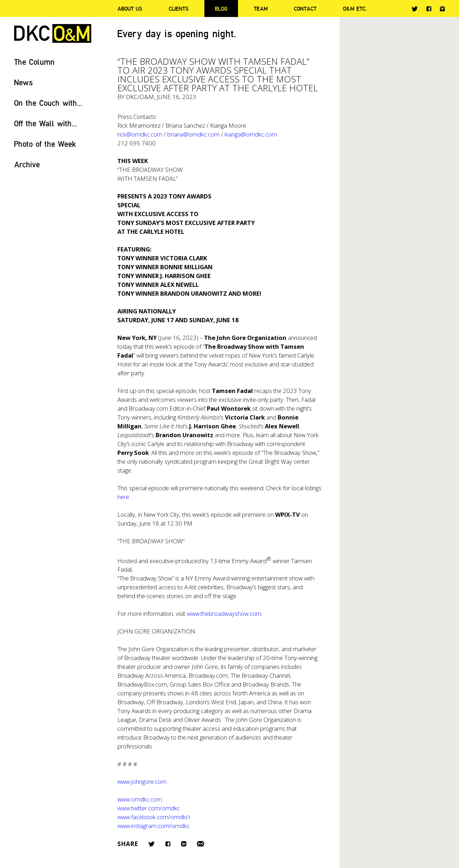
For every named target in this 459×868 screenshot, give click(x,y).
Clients (179, 8)
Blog (221, 8)
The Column (34, 62)
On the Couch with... (48, 103)
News (24, 82)
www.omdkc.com (140, 799)
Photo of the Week (45, 144)
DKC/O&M (53, 33)
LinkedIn (184, 844)
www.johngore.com (142, 782)
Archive (27, 164)
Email (201, 844)
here (123, 497)
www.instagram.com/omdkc (153, 826)
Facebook (429, 9)
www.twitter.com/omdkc (149, 808)
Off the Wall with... (46, 123)
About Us (130, 8)
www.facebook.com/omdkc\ (154, 817)
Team (261, 8)
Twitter (415, 9)
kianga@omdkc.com (251, 134)
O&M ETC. (355, 8)
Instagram (442, 9)
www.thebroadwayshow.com (224, 614)
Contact (305, 8)
